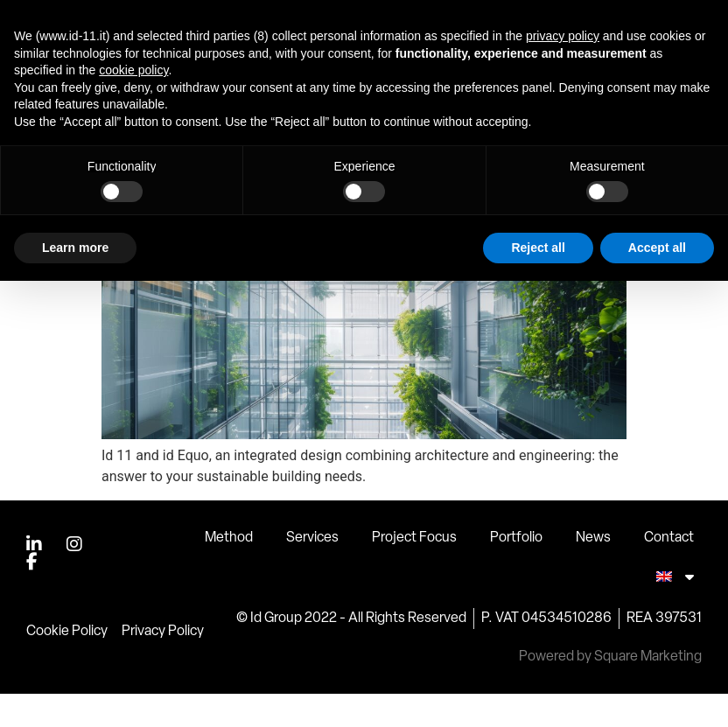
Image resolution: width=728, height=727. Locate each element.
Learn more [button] (75, 248)
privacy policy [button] (563, 36)
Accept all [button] (657, 248)
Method (229, 571)
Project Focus (414, 571)
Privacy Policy (163, 665)
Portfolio (516, 571)
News (593, 571)
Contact (669, 571)
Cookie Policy (67, 665)
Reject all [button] (538, 248)
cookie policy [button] (133, 70)
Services (312, 571)
